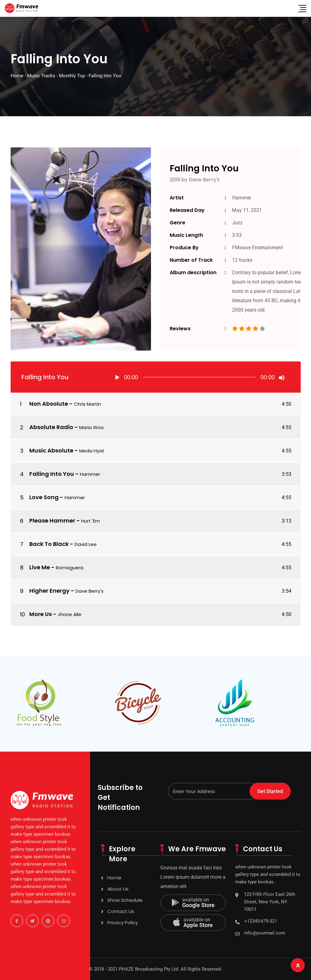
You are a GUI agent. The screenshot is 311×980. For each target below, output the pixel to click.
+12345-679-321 (261, 921)
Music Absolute (51, 450)
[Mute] (282, 378)
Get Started (270, 791)
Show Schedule (125, 900)
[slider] (199, 377)
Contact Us (121, 911)
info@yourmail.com (265, 933)
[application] (199, 377)
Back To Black (49, 544)
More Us (41, 614)
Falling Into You (52, 474)
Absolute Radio (51, 427)
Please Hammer (52, 521)
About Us (118, 889)
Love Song (44, 497)
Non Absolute (49, 404)
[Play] (117, 378)
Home (114, 878)
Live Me (40, 567)
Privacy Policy (123, 923)
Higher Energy (49, 591)
